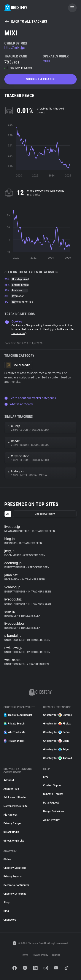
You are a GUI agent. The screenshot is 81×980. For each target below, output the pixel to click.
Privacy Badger (12, 823)
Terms (25, 955)
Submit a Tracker (53, 794)
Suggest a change (41, 79)
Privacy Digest (14, 741)
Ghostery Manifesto (15, 868)
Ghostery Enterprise (15, 894)
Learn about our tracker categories (30, 398)
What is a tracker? (19, 404)
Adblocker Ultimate (14, 797)
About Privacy (51, 820)
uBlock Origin (11, 832)
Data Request (51, 803)
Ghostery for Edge (56, 750)
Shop (6, 902)
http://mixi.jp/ (15, 48)
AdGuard (9, 780)
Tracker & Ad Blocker (18, 715)
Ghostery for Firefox (57, 724)
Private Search (14, 724)
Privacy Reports (13, 877)
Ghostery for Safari (56, 732)
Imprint (56, 955)
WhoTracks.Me (14, 732)
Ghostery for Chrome (57, 715)
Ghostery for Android (58, 758)
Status (7, 859)
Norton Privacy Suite (15, 806)
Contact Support (53, 785)
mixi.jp (47, 61)
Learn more (19, 333)
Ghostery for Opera (56, 741)
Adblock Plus (11, 789)
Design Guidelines (54, 811)
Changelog (10, 920)
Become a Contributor (16, 885)
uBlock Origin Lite (14, 841)
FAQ (46, 777)
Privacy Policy (40, 955)
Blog (6, 911)
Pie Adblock (10, 815)
